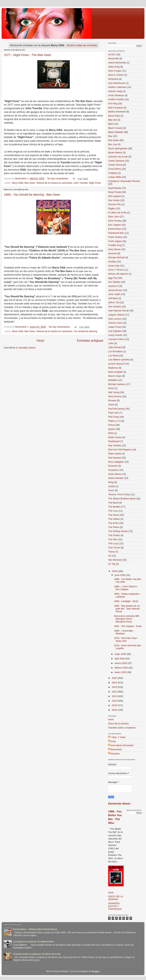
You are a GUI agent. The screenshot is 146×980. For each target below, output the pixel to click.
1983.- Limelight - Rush (126, 601)
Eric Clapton (115, 225)
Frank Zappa (115, 241)
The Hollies (114, 519)
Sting (111, 482)
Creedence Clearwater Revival (124, 181)
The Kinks (113, 523)
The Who (113, 539)
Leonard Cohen (116, 339)
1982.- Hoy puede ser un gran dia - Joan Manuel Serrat (127, 609)
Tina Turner (114, 548)
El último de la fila (117, 213)
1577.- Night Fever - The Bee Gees (28, 55)
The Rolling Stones (118, 531)
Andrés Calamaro (117, 87)
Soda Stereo (115, 474)
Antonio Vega (115, 91)
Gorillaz (112, 262)
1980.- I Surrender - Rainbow (124, 632)
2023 (115, 687)
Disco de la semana (118, 724)
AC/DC (112, 54)
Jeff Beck (113, 298)
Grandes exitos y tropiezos (122, 728)
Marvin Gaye (115, 376)
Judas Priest (115, 327)
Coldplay (113, 173)
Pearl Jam (113, 413)
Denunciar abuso (119, 803)
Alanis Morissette (117, 63)
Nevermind (116, 749)
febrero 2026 (121, 668)
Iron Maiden (114, 282)
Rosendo (113, 466)
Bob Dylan (114, 140)
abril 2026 (120, 659)
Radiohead (114, 441)
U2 (110, 556)
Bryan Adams (115, 152)
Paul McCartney (116, 409)
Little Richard (115, 347)
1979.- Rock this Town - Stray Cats (126, 640)
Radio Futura (115, 437)
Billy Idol (112, 120)
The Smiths (114, 535)
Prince (111, 425)
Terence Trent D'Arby (119, 494)
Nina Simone (115, 396)
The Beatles (114, 507)
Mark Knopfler (115, 372)
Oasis (111, 405)
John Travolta (81, 183)
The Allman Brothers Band (122, 499)
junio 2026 (120, 575)
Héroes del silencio (118, 274)
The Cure (113, 511)
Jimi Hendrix (115, 307)
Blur (110, 136)
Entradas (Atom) (27, 348)
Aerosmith (113, 58)
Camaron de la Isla (118, 157)
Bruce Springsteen (118, 148)
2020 (115, 701)
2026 (115, 571)
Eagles (112, 208)
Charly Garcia (115, 165)
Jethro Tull (114, 302)
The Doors (114, 515)
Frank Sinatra (115, 237)
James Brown (115, 290)
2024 (115, 683)
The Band (113, 503)
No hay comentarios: (58, 179)
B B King (113, 103)
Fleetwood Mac (116, 233)
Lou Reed (113, 356)
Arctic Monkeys (116, 95)
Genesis (112, 253)
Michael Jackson (117, 384)
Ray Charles (115, 445)
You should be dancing (85, 331)
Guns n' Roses (116, 270)
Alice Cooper (115, 71)
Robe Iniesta (115, 454)
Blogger (96, 971)
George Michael (116, 257)
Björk (111, 124)
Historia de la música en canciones (54, 183)
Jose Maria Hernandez (122, 745)
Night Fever (95, 183)
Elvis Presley (115, 221)
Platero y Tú (114, 421)
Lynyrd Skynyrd (116, 364)
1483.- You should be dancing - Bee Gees (32, 195)
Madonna (113, 368)
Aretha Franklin (116, 99)
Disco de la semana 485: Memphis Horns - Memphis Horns (127, 619)
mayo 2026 (121, 654)
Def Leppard (115, 196)
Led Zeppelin (115, 331)
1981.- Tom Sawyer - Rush (128, 626)
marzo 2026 (121, 663)
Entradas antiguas (90, 340)
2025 (115, 678)
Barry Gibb (18, 183)
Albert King (114, 67)
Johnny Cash (115, 323)
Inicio (40, 340)
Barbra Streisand (117, 112)
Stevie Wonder (116, 478)
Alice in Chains (116, 75)
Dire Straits (114, 200)
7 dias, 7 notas (18, 13)
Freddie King (115, 245)
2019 (115, 705)
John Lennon (115, 319)
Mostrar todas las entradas (82, 45)
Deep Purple (115, 192)
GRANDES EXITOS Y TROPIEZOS (115, 906)
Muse (111, 388)
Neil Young (114, 392)
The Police (114, 527)
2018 (115, 710)
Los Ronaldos (115, 351)
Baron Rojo (114, 116)
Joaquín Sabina (116, 315)
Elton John (114, 217)
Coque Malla (115, 177)
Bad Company (116, 108)
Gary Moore (114, 249)
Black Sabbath (116, 132)
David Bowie (115, 188)
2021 (115, 696)
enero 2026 (121, 672)
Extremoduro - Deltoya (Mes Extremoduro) (35, 929)
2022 (115, 692)
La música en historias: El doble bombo (33, 942)
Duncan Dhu (115, 204)
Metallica (113, 380)
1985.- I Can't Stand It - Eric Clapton (126, 588)
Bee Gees (30, 183)
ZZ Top (112, 564)
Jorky (113, 741)
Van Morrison (115, 560)
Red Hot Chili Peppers (120, 450)
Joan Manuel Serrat (118, 311)
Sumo (111, 490)
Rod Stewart (115, 458)
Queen (112, 429)
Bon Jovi (113, 144)
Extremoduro (115, 229)
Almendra (113, 79)
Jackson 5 (113, 286)
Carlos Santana (116, 161)
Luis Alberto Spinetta (119, 360)
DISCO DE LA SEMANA (116, 898)
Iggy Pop (113, 278)
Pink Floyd (114, 417)
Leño (111, 343)
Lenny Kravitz (115, 335)
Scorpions (113, 470)
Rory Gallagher (116, 462)
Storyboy (115, 754)
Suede (112, 486)
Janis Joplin (114, 294)
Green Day (114, 266)
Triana (111, 552)
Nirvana (112, 400)
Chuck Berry (115, 169)
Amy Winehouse (117, 83)
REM (111, 433)
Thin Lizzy (113, 543)
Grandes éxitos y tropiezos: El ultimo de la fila (37, 954)
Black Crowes (115, 128)
